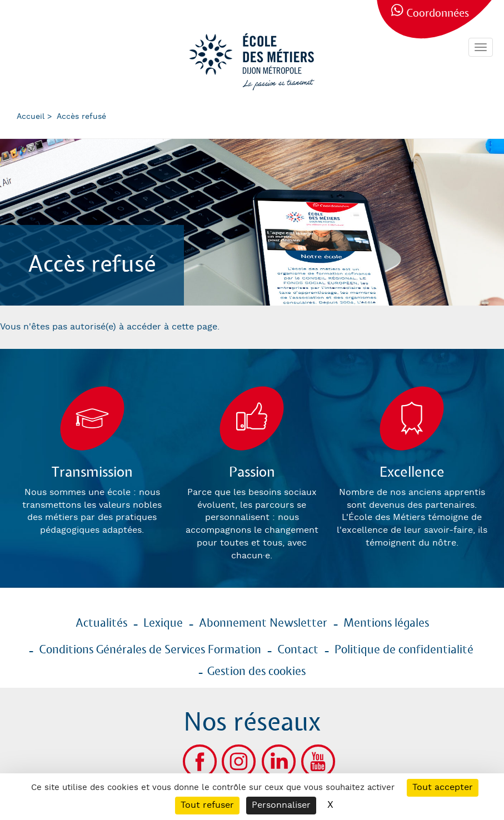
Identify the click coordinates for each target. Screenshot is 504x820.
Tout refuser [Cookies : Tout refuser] (207, 805)
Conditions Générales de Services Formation (150, 650)
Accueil (31, 117)
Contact (298, 650)
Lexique (163, 623)
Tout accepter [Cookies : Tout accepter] (443, 787)
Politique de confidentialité (404, 650)
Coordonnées (438, 14)
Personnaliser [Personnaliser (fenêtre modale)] (281, 805)
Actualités (101, 623)
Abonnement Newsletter (263, 623)
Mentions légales (386, 623)
